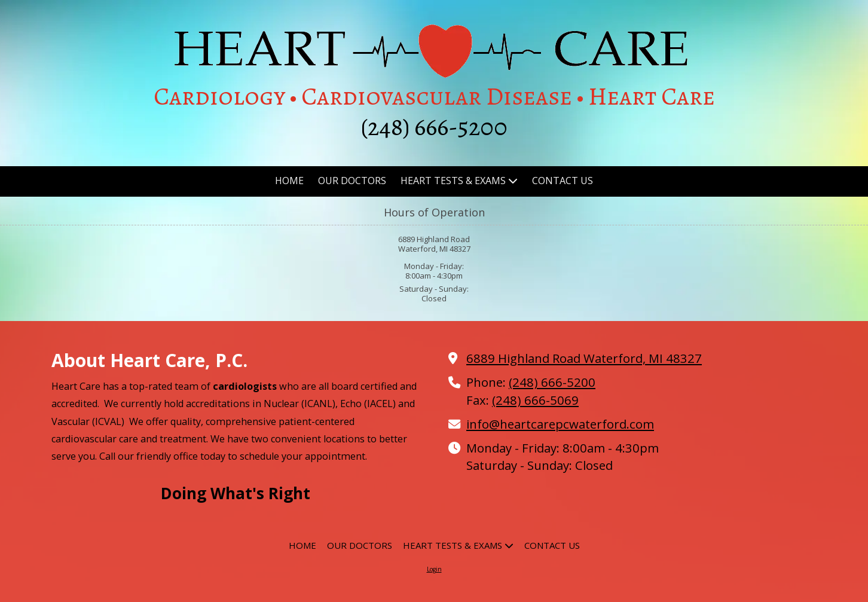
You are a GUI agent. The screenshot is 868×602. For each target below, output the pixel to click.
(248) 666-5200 (552, 382)
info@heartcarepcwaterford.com (560, 424)
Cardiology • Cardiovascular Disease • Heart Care (434, 96)
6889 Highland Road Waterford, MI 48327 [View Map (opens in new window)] (584, 358)
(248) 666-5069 (535, 400)
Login (434, 569)
